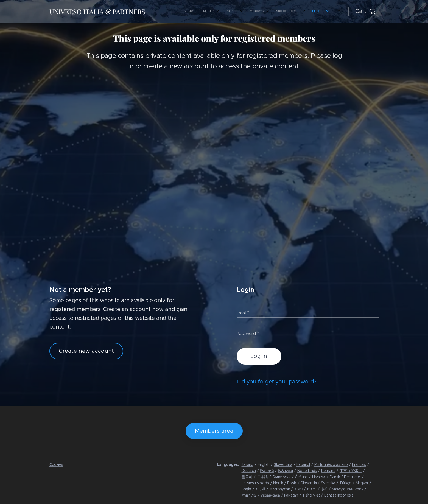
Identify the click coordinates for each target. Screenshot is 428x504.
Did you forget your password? (276, 382)
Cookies (56, 464)
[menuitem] (271, 11)
